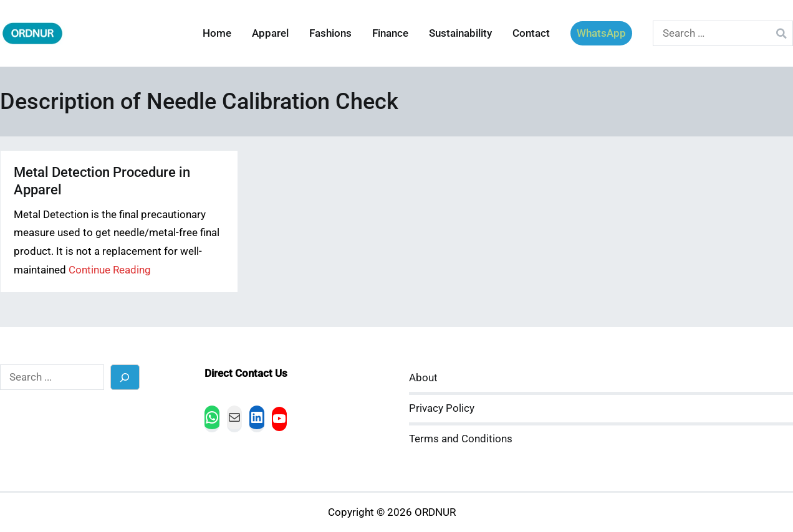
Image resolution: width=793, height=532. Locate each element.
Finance (390, 33)
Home (217, 33)
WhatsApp (601, 33)
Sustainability (460, 33)
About (423, 378)
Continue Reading (110, 270)
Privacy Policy (442, 408)
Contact (531, 33)
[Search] (125, 377)
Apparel (270, 33)
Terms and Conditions (461, 439)
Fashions (330, 33)
